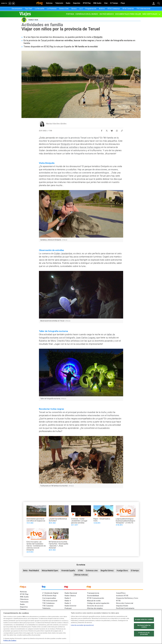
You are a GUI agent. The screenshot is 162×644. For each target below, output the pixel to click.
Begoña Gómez (107, 570)
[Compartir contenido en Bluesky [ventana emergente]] (112, 130)
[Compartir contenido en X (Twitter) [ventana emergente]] (107, 130)
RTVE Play (49, 47)
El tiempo (135, 570)
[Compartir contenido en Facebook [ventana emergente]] (102, 130)
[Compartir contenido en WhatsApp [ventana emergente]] (117, 130)
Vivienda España (68, 570)
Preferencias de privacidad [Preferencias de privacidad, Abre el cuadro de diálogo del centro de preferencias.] (144, 634)
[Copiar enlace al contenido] (122, 130)
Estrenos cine (92, 570)
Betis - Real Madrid (31, 570)
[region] (81, 627)
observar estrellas (69, 147)
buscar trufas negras (90, 147)
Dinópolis (98, 37)
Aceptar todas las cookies (144, 620)
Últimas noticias (81, 575)
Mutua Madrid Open (50, 570)
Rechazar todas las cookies (144, 626)
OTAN (80, 570)
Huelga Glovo (122, 570)
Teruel (44, 40)
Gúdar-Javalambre (63, 254)
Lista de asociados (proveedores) (82, 625)
